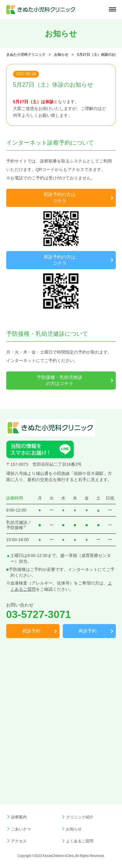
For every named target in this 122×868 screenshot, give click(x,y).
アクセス (19, 841)
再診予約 (88, 631)
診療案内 (19, 817)
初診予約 (31, 631)
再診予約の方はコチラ (60, 260)
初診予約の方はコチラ (60, 198)
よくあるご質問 (80, 841)
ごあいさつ (21, 829)
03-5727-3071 (39, 614)
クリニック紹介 (80, 817)
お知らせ (74, 829)
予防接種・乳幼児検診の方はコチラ (60, 380)
